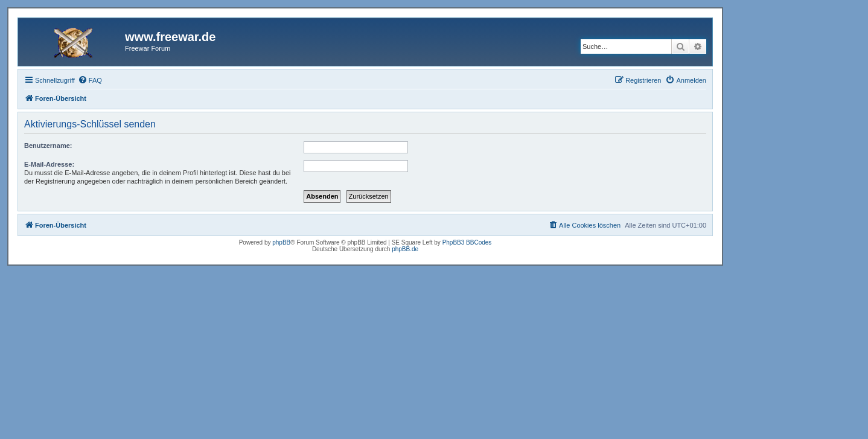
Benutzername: (48, 146)
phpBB (281, 242)
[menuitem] (90, 80)
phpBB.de (405, 249)
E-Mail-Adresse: (49, 164)
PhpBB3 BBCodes (467, 242)
